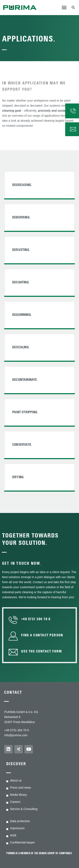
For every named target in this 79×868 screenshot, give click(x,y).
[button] (64, 8)
